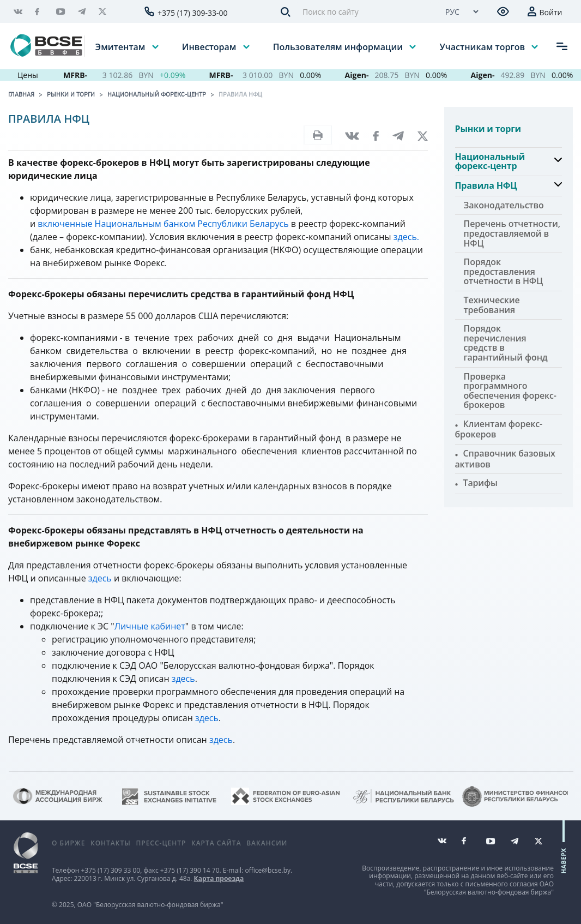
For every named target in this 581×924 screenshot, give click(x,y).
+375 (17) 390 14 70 (190, 870)
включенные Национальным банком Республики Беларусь (163, 224)
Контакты (111, 843)
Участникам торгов (483, 46)
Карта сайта (216, 843)
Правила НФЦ (240, 94)
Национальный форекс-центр (157, 94)
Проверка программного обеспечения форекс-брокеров (510, 391)
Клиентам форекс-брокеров (499, 429)
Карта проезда (219, 878)
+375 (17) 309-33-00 (193, 13)
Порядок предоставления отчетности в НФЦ (503, 271)
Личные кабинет (150, 626)
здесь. (406, 237)
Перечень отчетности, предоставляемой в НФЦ (512, 233)
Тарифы (480, 483)
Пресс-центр (161, 843)
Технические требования (492, 305)
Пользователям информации (339, 46)
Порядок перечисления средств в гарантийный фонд (506, 343)
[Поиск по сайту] (364, 12)
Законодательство (504, 205)
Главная (21, 94)
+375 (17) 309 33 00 (110, 870)
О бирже (68, 843)
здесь (100, 578)
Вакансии (267, 843)
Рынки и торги (71, 94)
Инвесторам (210, 46)
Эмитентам (122, 46)
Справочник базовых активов (505, 459)
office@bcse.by (268, 870)
